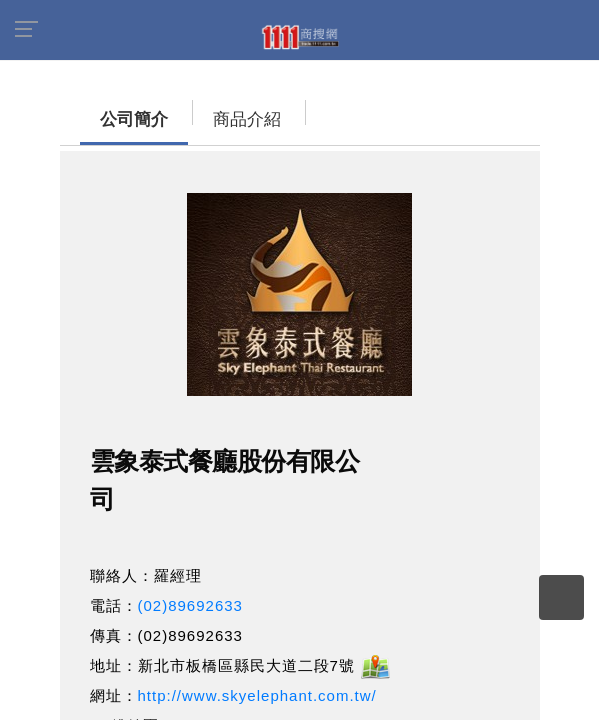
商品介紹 (227, 119)
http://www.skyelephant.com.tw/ (257, 695)
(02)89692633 (190, 605)
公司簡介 (114, 119)
